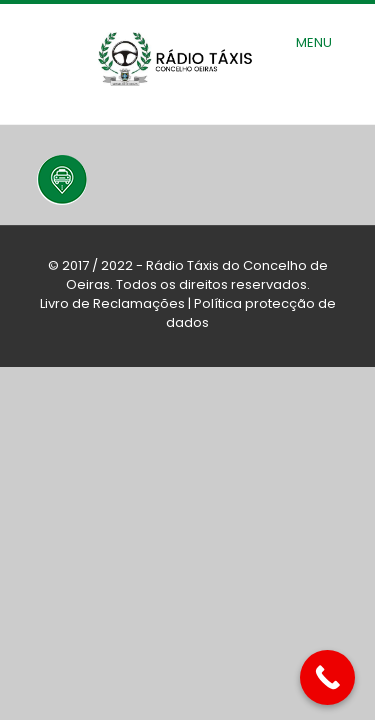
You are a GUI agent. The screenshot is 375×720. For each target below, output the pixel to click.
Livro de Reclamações (112, 303)
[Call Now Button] (327, 677)
